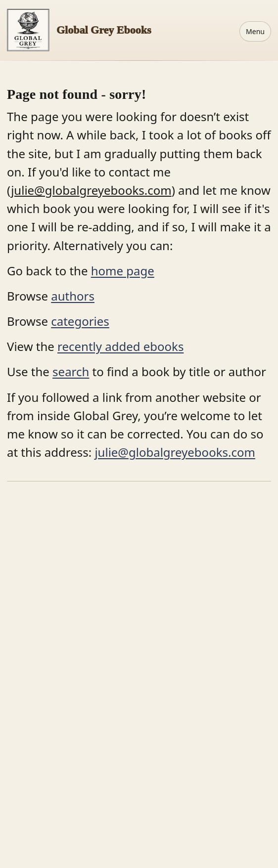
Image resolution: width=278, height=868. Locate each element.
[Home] (79, 30)
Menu (255, 31)
